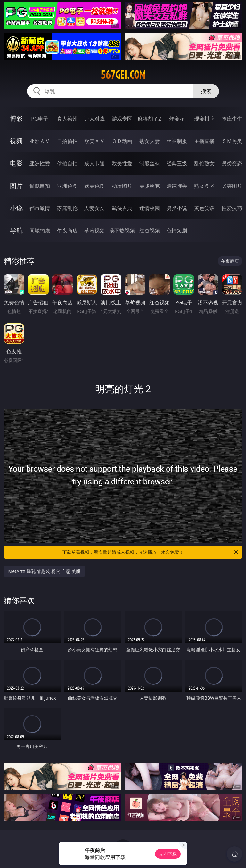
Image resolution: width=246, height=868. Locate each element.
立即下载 (168, 854)
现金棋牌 (204, 119)
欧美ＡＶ (94, 141)
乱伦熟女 (204, 163)
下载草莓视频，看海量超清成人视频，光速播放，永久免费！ (151, 552)
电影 (16, 163)
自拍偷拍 (67, 141)
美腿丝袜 (150, 186)
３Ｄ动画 (122, 141)
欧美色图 (94, 186)
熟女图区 (204, 186)
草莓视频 (94, 231)
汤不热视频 (122, 231)
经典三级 (177, 163)
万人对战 (94, 119)
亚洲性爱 (40, 163)
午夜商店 (67, 231)
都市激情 (40, 208)
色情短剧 (177, 231)
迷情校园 (150, 208)
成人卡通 (94, 163)
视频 (16, 141)
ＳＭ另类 (232, 141)
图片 (16, 186)
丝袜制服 (177, 141)
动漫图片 (122, 186)
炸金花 (177, 119)
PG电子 (40, 119)
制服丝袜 (150, 163)
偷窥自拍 (40, 186)
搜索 (206, 91)
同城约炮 (40, 231)
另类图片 (232, 186)
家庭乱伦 (67, 208)
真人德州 (67, 119)
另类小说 (177, 208)
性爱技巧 (232, 208)
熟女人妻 (150, 141)
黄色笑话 (204, 208)
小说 (16, 208)
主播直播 (204, 141)
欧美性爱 (122, 163)
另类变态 (232, 163)
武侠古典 (122, 208)
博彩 (16, 118)
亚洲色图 (67, 186)
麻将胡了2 (149, 119)
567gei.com (123, 75)
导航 (16, 230)
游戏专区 (122, 119)
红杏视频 (150, 231)
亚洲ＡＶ (40, 141)
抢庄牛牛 (232, 119)
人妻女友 (94, 208)
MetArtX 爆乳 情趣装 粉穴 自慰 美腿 (45, 571)
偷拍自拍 (67, 163)
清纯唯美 (177, 186)
